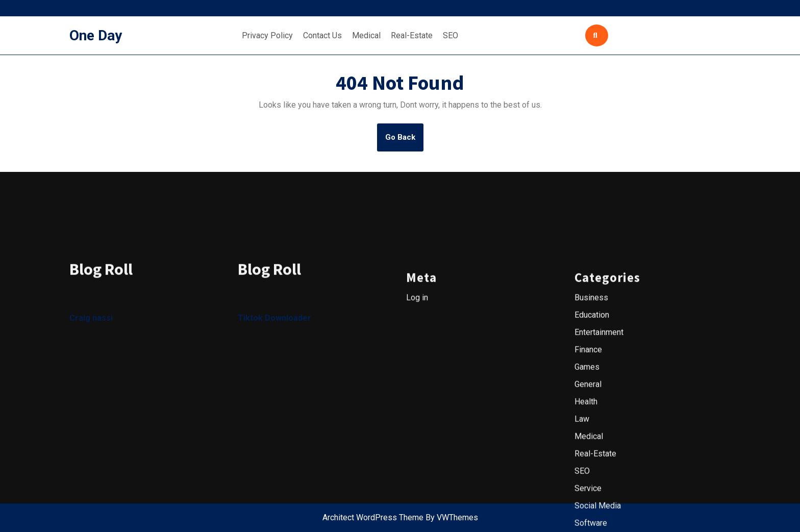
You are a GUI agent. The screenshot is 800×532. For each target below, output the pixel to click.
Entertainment (599, 450)
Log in (417, 415)
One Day (96, 35)
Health (586, 519)
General (588, 502)
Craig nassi (91, 436)
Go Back (404, 141)
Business (591, 415)
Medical (366, 35)
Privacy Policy (267, 35)
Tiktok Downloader (274, 436)
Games (587, 484)
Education (592, 432)
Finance (588, 467)
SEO (451, 35)
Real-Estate (412, 35)
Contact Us (322, 35)
